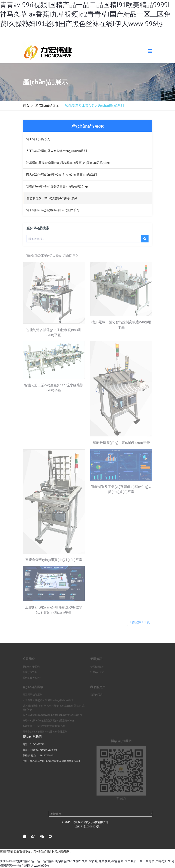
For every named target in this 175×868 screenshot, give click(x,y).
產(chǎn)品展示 (47, 106)
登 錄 (100, 34)
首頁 (26, 106)
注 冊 (114, 34)
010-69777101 (38, 750)
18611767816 (46, 761)
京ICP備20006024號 (87, 826)
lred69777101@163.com (43, 755)
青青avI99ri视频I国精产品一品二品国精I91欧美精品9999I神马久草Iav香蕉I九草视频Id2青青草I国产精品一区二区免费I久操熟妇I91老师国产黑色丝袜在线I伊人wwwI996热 (85, 14)
